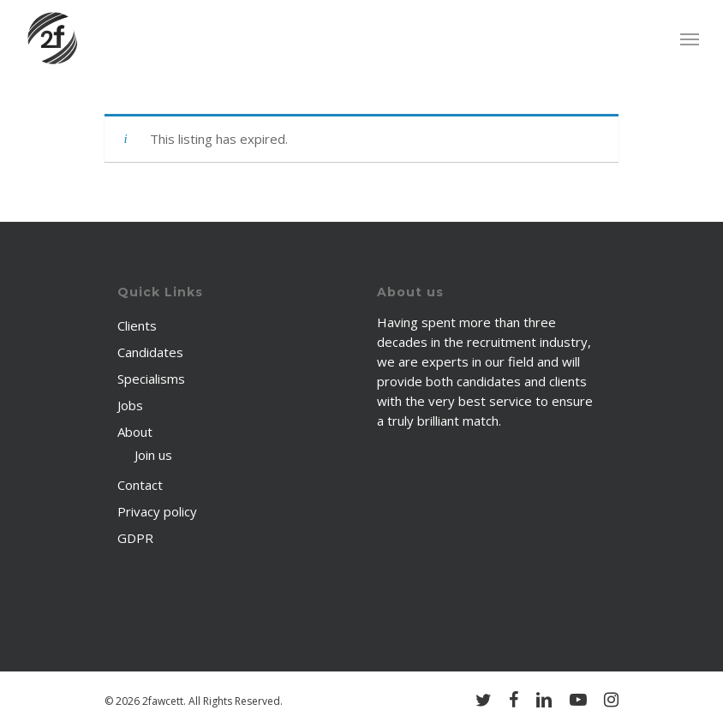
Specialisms (151, 379)
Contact (140, 485)
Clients (137, 325)
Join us (153, 455)
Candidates (150, 352)
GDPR (135, 538)
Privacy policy (157, 511)
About (135, 432)
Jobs (130, 405)
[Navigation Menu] (690, 39)
